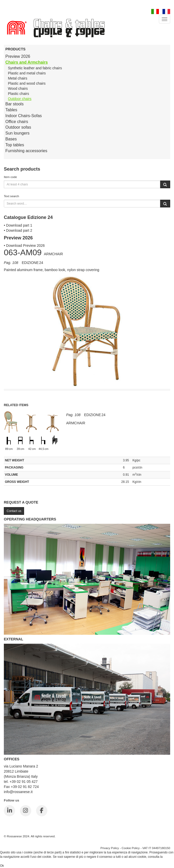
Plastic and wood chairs (27, 83)
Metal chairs (18, 78)
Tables (11, 110)
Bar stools (14, 104)
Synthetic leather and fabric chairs (35, 68)
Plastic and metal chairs (27, 73)
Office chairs (17, 122)
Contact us (14, 511)
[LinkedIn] (9, 811)
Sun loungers (17, 133)
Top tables (15, 145)
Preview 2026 (18, 56)
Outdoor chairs (20, 99)
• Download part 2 (18, 230)
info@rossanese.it (18, 792)
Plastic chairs (18, 94)
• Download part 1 (18, 225)
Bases (11, 139)
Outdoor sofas (18, 127)
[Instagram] (26, 811)
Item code (10, 177)
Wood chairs (18, 88)
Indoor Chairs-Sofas (24, 116)
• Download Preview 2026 (24, 246)
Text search (12, 196)
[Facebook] (42, 811)
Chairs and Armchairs (27, 62)
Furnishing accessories (26, 151)
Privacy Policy (110, 848)
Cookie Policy (131, 848)
